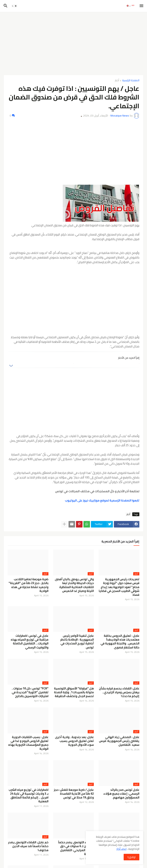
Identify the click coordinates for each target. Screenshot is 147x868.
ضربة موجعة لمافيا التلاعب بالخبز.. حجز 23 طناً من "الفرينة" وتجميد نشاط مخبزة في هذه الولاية (29, 585)
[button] (142, 6)
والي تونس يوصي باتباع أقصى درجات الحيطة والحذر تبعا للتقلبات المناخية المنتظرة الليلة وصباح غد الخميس (74, 585)
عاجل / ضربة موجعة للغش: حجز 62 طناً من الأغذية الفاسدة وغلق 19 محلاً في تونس (74, 794)
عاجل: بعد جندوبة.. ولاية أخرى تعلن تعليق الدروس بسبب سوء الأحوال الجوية (74, 741)
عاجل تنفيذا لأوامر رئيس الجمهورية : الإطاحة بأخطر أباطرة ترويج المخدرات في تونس (77, 642)
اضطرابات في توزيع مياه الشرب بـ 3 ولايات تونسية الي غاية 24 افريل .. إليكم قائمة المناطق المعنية (29, 796)
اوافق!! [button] (131, 857)
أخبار (117, 81)
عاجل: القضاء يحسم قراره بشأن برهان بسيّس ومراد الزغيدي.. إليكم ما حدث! (119, 692)
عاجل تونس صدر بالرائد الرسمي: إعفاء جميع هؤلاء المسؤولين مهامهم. (121, 794)
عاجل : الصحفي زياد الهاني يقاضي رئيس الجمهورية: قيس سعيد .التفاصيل (119, 741)
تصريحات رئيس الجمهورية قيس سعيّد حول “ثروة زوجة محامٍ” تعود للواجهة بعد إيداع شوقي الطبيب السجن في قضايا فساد (119, 587)
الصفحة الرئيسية (131, 81)
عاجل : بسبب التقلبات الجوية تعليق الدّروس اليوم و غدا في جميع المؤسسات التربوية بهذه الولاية (28, 743)
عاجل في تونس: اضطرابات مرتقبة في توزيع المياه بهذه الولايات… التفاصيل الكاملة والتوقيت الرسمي (30, 642)
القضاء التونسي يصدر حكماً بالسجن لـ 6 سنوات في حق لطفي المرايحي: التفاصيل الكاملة (76, 848)
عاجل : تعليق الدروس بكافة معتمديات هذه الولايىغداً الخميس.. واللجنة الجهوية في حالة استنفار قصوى (120, 642)
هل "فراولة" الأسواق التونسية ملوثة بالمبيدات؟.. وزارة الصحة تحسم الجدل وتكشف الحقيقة (74, 692)
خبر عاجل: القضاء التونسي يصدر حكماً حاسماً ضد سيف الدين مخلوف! (28, 846)
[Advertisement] (73, 43)
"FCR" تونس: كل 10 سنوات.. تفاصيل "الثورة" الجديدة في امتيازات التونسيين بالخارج (30, 692)
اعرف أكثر (121, 849)
